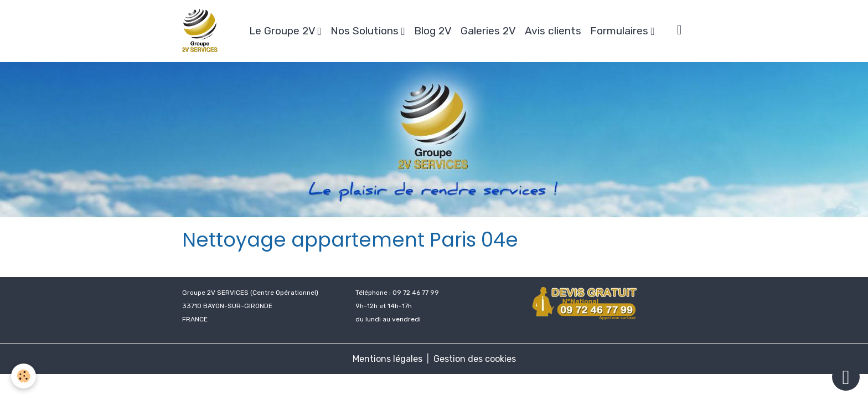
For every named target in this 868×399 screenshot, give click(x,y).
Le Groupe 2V (283, 31)
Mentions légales (387, 359)
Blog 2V (433, 31)
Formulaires (621, 31)
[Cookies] (24, 376)
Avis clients (553, 31)
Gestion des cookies (475, 359)
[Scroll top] (846, 377)
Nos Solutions (366, 31)
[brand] (202, 31)
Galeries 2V (488, 31)
